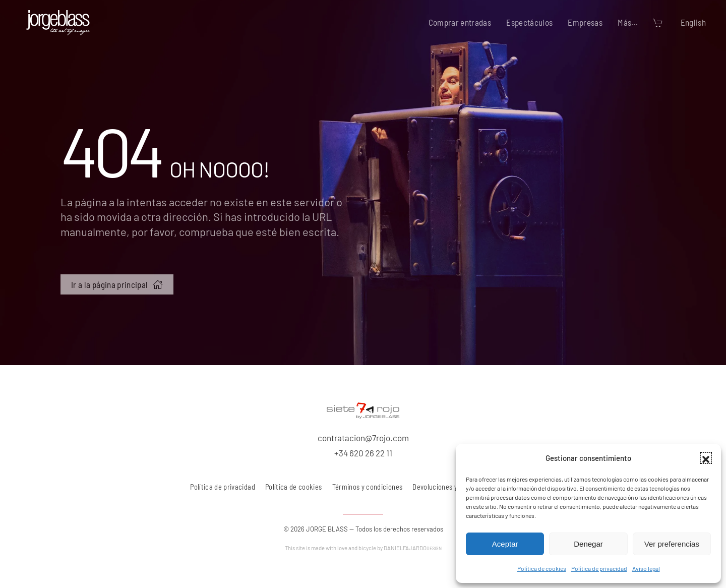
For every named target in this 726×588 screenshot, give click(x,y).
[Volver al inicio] (58, 23)
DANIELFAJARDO (413, 548)
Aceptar (505, 544)
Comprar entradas (460, 22)
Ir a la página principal (117, 284)
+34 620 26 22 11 (363, 453)
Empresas (585, 22)
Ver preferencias (672, 544)
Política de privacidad (599, 568)
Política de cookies (542, 568)
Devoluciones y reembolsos (453, 487)
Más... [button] (628, 22)
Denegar (588, 544)
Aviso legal (646, 568)
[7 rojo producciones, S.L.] (363, 409)
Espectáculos (529, 22)
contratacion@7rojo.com (363, 438)
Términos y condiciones (368, 487)
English (693, 22)
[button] (706, 458)
